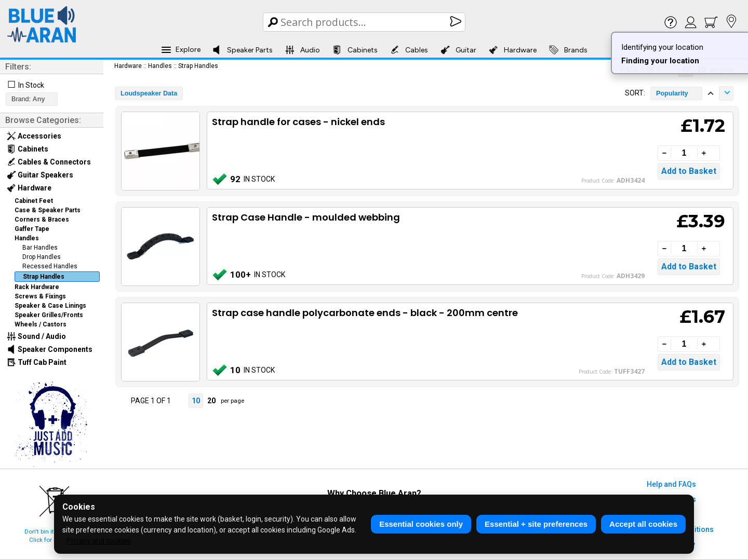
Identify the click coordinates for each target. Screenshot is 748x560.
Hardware (513, 50)
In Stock (31, 85)
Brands (568, 50)
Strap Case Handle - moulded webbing (306, 217)
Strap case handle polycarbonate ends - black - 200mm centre (365, 313)
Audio (303, 50)
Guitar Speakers (40, 175)
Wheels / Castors (41, 324)
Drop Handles (42, 257)
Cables (409, 50)
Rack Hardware (37, 287)
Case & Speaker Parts (48, 210)
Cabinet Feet (34, 201)
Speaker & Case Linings (50, 306)
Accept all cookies (643, 524)
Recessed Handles (50, 266)
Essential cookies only (421, 524)
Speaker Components (50, 349)
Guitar (458, 50)
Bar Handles (40, 248)
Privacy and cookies (99, 541)
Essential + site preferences (536, 524)
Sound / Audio (36, 336)
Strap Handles (44, 277)
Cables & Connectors (49, 162)
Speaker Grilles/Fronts (49, 315)
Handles (27, 238)
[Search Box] (365, 22)
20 (211, 401)
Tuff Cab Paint (37, 362)
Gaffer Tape (32, 229)
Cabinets (355, 50)
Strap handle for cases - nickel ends (298, 122)
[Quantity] (684, 153)
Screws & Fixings (40, 296)
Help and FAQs (671, 484)
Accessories (34, 136)
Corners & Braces (42, 220)
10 (196, 401)
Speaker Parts (242, 50)
